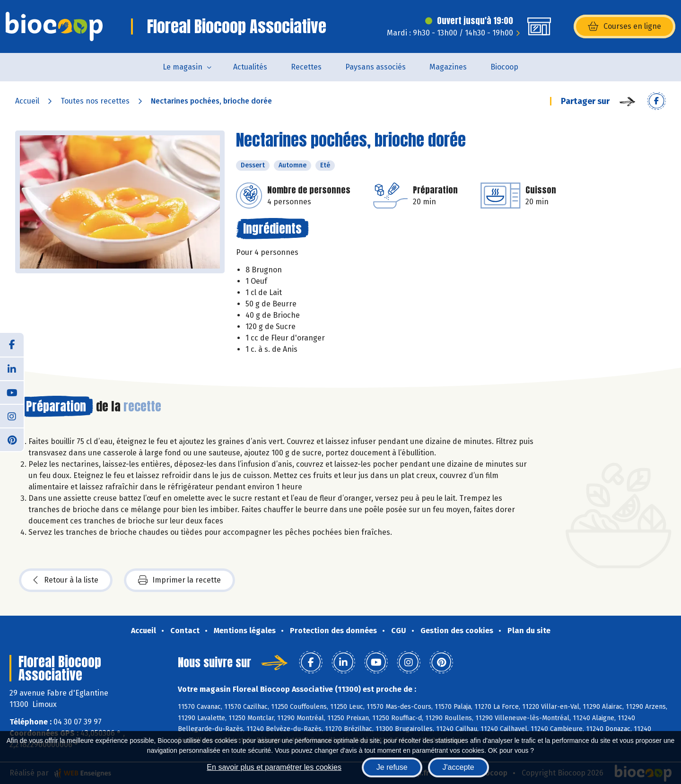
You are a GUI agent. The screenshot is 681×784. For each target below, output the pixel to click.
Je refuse (392, 767)
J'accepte (458, 767)
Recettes (306, 67)
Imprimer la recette (179, 580)
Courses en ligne (624, 26)
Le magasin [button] (183, 67)
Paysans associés (375, 67)
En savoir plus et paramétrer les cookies (274, 767)
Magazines (448, 67)
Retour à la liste (66, 580)
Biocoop (504, 67)
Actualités (250, 67)
